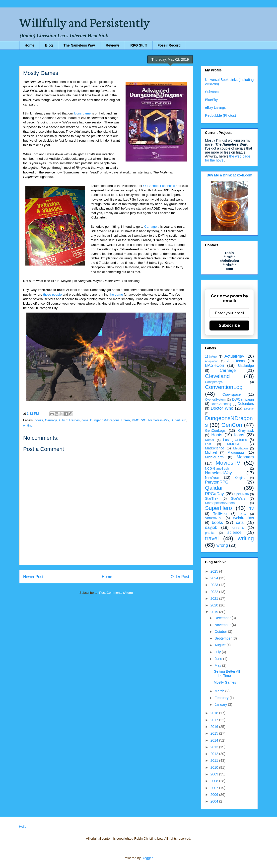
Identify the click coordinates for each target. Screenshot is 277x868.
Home (30, 45)
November (223, 625)
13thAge (211, 357)
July (218, 652)
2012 (215, 754)
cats (240, 522)
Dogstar (249, 409)
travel (212, 538)
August (220, 645)
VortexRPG (214, 518)
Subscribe (229, 325)
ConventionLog (224, 387)
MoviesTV (228, 463)
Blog (49, 45)
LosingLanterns (235, 440)
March (220, 691)
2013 (215, 747)
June (219, 659)
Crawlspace (232, 394)
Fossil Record (169, 45)
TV (252, 509)
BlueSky (211, 100)
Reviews (113, 45)
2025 (215, 571)
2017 (215, 720)
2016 (215, 727)
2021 (215, 598)
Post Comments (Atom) (116, 593)
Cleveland (217, 376)
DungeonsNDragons (105, 420)
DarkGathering (221, 404)
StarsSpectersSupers (220, 503)
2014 (215, 740)
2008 (215, 781)
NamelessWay (158, 420)
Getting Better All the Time (227, 674)
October (221, 632)
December (223, 618)
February (222, 698)
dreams (238, 528)
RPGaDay (214, 494)
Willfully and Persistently (84, 22)
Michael (211, 452)
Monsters (245, 457)
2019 (215, 612)
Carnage (150, 227)
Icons (239, 435)
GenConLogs (215, 431)
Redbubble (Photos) (221, 115)
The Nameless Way (79, 45)
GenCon (232, 425)
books (39, 420)
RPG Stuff (138, 45)
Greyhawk (246, 431)
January (221, 705)
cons (85, 420)
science (235, 532)
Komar (210, 440)
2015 (215, 733)
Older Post (180, 577)
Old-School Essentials (159, 186)
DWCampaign (243, 399)
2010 (215, 767)
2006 (215, 795)
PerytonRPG (217, 482)
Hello (23, 827)
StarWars (238, 498)
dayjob (211, 527)
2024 (215, 578)
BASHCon (214, 365)
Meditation (240, 448)
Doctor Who (222, 408)
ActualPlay (234, 356)
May (218, 665)
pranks (210, 533)
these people (52, 295)
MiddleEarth (214, 457)
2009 (215, 774)
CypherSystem (215, 400)
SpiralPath (242, 494)
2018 (215, 713)
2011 (215, 760)
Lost (208, 444)
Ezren (126, 420)
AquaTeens (236, 361)
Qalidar (214, 488)
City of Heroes (69, 420)
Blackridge (246, 366)
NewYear (212, 478)
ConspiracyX (214, 382)
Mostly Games (225, 682)
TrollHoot (220, 514)
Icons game (82, 113)
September (223, 638)
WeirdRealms (243, 518)
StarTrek (212, 498)
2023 (215, 585)
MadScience (215, 448)
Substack (212, 92)
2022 (215, 592)
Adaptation (212, 361)
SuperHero (178, 420)
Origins (240, 478)
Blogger (147, 858)
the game (116, 295)
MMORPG (139, 420)
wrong (222, 545)
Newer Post (33, 577)
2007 (215, 788)
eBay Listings (215, 108)
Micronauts (236, 452)
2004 (215, 801)
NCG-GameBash (217, 469)
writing (28, 425)
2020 (215, 605)
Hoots (217, 435)
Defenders (246, 404)
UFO (243, 514)
